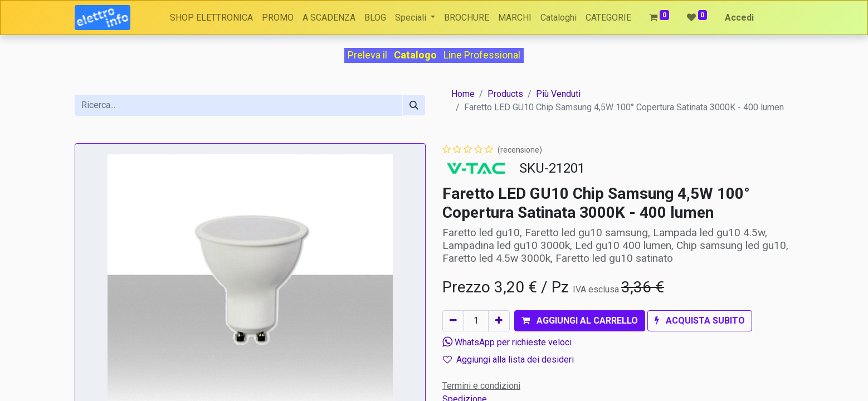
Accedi (739, 18)
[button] (580, 321)
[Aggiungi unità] (499, 321)
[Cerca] (414, 105)
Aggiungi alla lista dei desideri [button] (508, 360)
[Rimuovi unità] (453, 321)
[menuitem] (211, 18)
